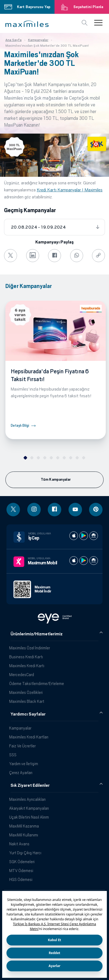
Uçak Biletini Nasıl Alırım (29, 817)
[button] (27, 24)
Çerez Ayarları (21, 773)
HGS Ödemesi (21, 879)
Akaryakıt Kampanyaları (29, 808)
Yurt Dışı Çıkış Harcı (25, 853)
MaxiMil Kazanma (24, 826)
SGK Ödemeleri (22, 862)
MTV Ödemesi (21, 871)
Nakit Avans (19, 844)
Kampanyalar (20, 728)
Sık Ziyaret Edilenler (30, 785)
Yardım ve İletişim (24, 764)
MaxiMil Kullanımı (24, 835)
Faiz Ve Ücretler (22, 746)
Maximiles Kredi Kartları (29, 737)
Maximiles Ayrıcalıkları (27, 799)
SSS (13, 755)
